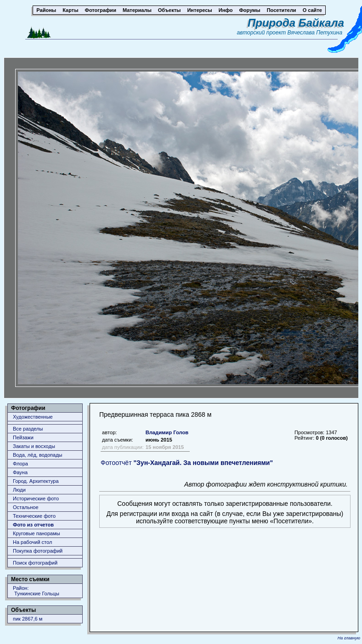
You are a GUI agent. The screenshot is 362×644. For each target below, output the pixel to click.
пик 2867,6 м (28, 619)
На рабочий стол (32, 542)
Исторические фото (36, 498)
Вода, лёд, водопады (37, 455)
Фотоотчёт (187, 463)
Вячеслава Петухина (315, 33)
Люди (19, 490)
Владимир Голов (167, 432)
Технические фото (34, 516)
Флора (20, 464)
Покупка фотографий (38, 551)
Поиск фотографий (35, 563)
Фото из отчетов (33, 525)
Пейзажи (23, 437)
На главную (349, 638)
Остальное (26, 507)
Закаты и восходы (34, 446)
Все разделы (28, 429)
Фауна (20, 472)
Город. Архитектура (36, 481)
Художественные (33, 417)
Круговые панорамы (37, 533)
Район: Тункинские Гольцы (36, 591)
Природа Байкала (296, 23)
